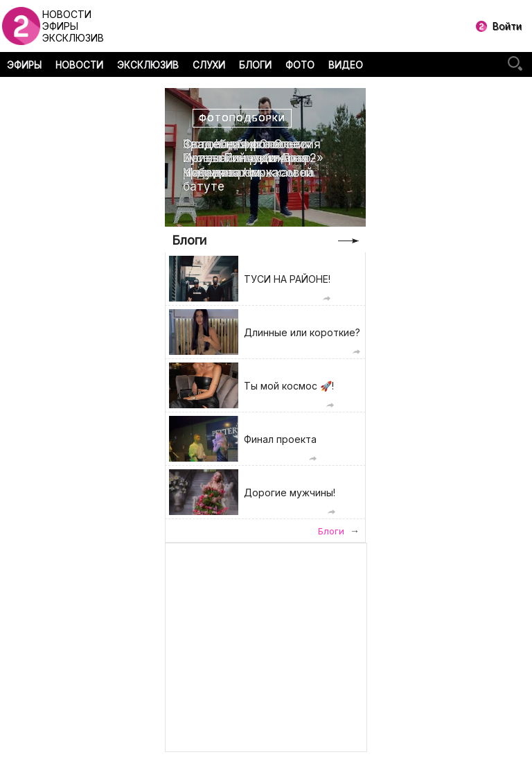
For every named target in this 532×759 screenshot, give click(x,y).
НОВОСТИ (79, 65)
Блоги (189, 240)
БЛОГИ (255, 65)
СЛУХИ (209, 65)
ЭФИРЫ (24, 65)
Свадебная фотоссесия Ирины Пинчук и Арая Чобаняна (252, 158)
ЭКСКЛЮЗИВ (148, 65)
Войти (507, 26)
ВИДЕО (346, 65)
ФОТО (300, 65)
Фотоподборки (242, 118)
